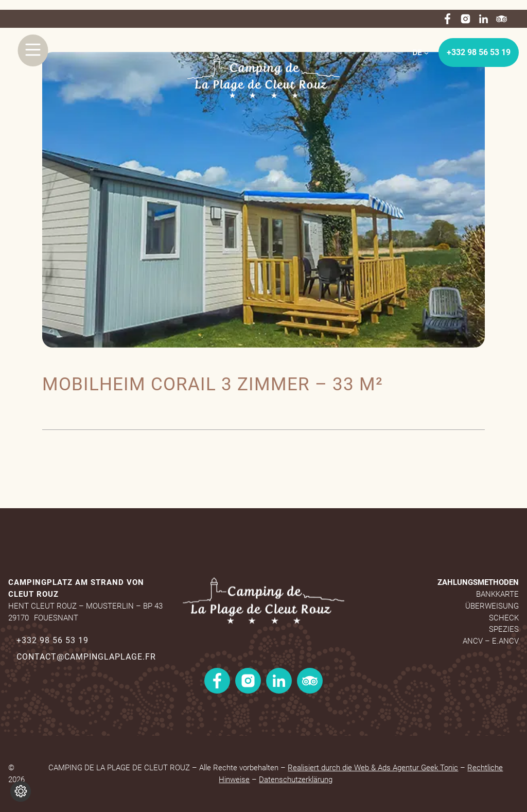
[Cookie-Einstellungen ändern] (21, 791)
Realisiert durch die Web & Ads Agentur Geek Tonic (373, 768)
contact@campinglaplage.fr (86, 657)
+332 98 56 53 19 (479, 52)
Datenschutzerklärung (296, 780)
